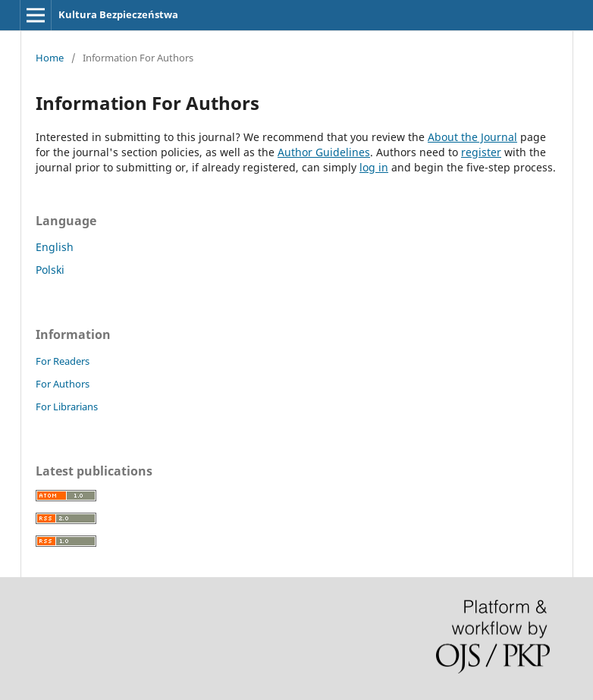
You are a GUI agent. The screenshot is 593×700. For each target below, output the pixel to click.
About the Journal (472, 137)
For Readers (63, 361)
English (55, 247)
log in (374, 167)
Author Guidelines (324, 152)
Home (50, 58)
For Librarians (67, 407)
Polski (50, 270)
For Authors (63, 384)
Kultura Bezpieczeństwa (118, 14)
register (481, 152)
